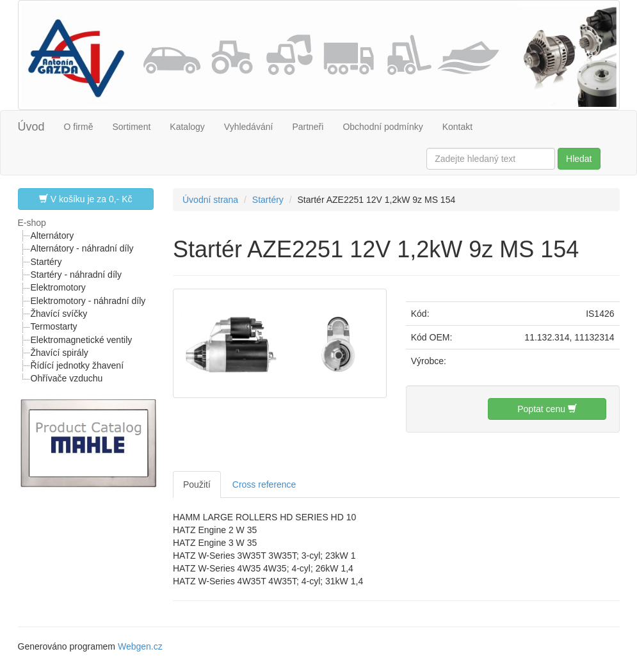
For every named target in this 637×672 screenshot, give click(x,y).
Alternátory (52, 236)
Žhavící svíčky (59, 314)
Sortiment (131, 127)
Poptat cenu (547, 409)
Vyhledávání (249, 127)
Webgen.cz (140, 646)
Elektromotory (58, 287)
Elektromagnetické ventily (82, 340)
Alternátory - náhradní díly (82, 248)
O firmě (79, 127)
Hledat (579, 159)
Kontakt (457, 127)
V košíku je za (86, 199)
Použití (197, 484)
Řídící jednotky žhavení (77, 365)
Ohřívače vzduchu (67, 378)
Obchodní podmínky (383, 127)
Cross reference (264, 484)
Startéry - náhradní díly (76, 275)
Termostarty (54, 326)
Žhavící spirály (60, 353)
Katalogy (187, 127)
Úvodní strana (210, 200)
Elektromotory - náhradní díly (88, 301)
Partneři (308, 127)
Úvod (31, 127)
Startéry (46, 262)
